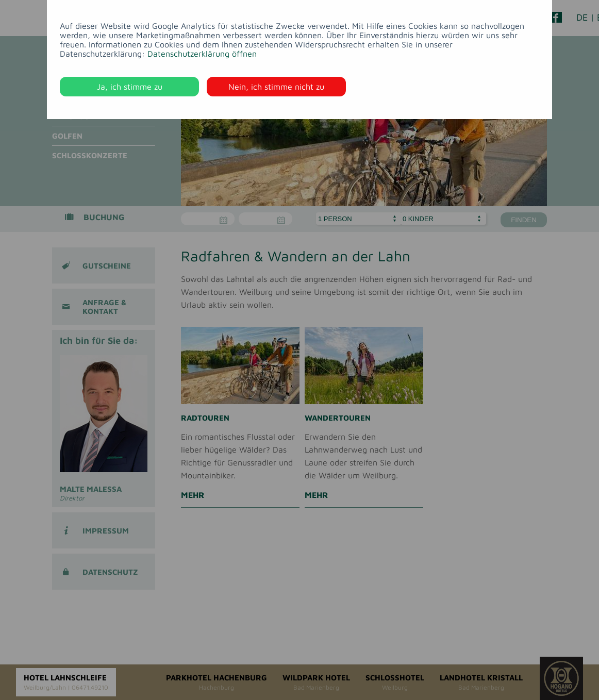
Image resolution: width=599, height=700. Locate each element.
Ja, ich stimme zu (130, 87)
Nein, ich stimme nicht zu (276, 87)
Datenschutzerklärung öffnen (202, 54)
